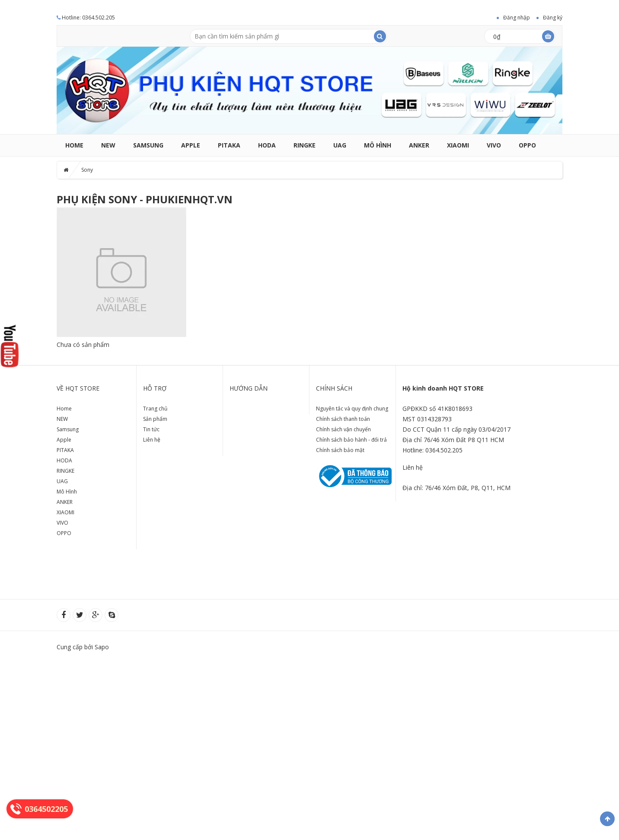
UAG (340, 145)
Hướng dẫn (249, 388)
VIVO (494, 145)
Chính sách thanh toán (343, 419)
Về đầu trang (607, 819)
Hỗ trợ (155, 388)
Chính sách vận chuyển (343, 429)
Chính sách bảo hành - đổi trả (351, 440)
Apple (191, 145)
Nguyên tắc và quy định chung (352, 409)
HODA (267, 145)
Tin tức (151, 429)
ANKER (419, 145)
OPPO (527, 145)
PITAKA (229, 145)
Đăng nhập (517, 18)
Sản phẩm (155, 419)
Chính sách (334, 388)
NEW (108, 145)
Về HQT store (78, 388)
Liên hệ (152, 440)
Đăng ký (553, 18)
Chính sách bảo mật (340, 450)
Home (74, 145)
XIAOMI (458, 145)
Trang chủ (155, 409)
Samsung (148, 145)
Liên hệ (413, 467)
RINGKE (305, 145)
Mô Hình (378, 145)
